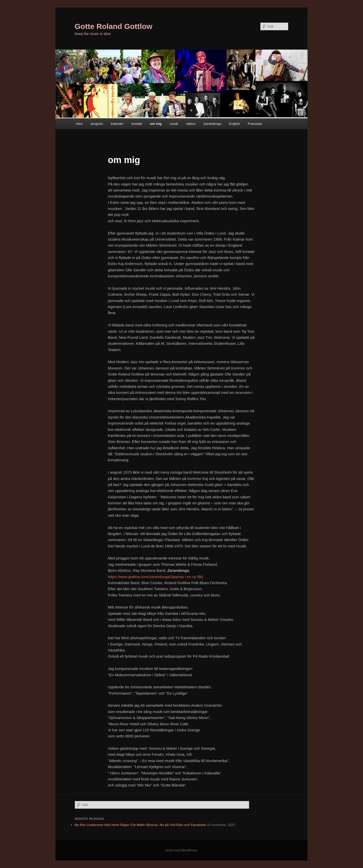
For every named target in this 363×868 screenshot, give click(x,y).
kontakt (137, 124)
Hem (79, 124)
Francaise (255, 124)
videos (191, 124)
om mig (156, 124)
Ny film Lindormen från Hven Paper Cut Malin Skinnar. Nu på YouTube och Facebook (140, 825)
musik (174, 124)
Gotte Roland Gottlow (113, 26)
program (97, 124)
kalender (117, 124)
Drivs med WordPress (182, 850)
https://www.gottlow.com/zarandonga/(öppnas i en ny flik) (156, 577)
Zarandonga (212, 124)
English (235, 124)
